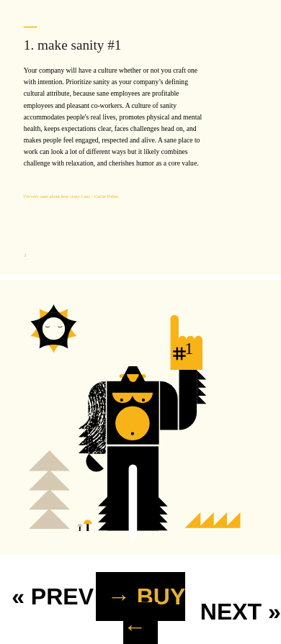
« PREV (53, 597)
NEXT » (241, 612)
